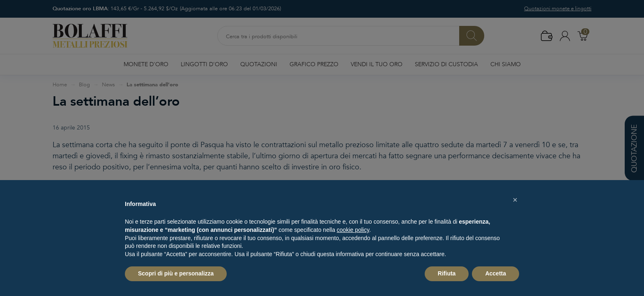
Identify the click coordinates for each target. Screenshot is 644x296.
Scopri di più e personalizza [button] (176, 273)
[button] (515, 200)
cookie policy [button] (353, 230)
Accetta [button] (496, 273)
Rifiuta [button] (447, 273)
